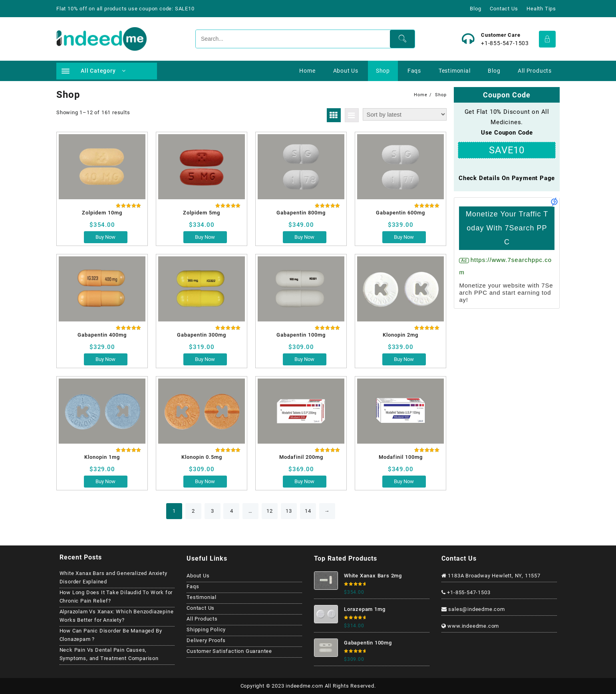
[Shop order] (405, 114)
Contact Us (201, 608)
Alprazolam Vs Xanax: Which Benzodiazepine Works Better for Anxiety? (117, 616)
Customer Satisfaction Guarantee (229, 651)
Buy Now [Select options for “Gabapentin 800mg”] (304, 237)
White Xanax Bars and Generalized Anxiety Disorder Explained (113, 577)
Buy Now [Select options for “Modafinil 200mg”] (304, 481)
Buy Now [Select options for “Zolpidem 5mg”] (205, 237)
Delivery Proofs (206, 640)
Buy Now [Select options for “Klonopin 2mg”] (404, 359)
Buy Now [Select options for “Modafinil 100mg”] (404, 481)
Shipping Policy (206, 630)
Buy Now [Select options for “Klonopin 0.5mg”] (205, 481)
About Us (198, 576)
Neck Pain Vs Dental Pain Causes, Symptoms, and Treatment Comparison (109, 654)
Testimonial (202, 597)
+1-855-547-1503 (505, 43)
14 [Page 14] (308, 511)
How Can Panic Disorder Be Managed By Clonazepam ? (111, 635)
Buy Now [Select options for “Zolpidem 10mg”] (105, 237)
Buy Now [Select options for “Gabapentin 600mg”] (404, 237)
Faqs (193, 586)
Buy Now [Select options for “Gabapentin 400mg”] (105, 359)
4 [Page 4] (232, 511)
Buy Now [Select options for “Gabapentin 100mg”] (304, 359)
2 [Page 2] (193, 511)
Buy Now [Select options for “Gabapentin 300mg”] (205, 359)
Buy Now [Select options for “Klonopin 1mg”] (105, 481)
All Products (202, 619)
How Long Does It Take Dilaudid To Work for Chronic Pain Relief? (116, 597)
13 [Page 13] (289, 511)
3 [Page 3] (213, 511)
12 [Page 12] (270, 511)
